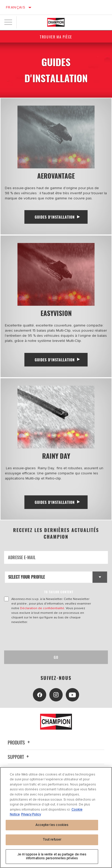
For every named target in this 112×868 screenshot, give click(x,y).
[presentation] (47, 637)
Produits (20, 742)
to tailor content (59, 592)
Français (16, 7)
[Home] (56, 22)
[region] (56, 818)
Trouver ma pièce (56, 37)
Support (19, 757)
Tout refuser (52, 840)
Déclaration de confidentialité (42, 608)
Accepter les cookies (52, 825)
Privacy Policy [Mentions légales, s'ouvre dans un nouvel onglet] (31, 814)
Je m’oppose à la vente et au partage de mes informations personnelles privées (52, 856)
